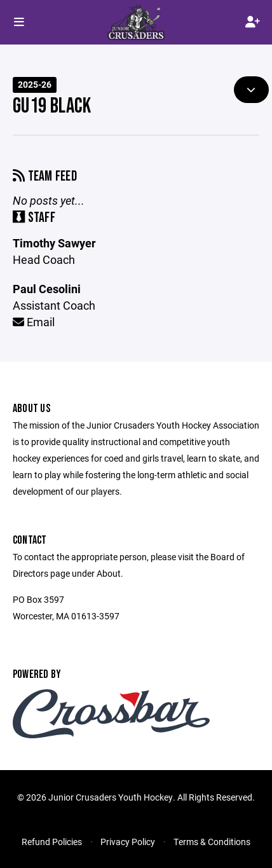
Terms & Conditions (212, 842)
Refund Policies (52, 842)
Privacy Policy (128, 842)
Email (34, 322)
